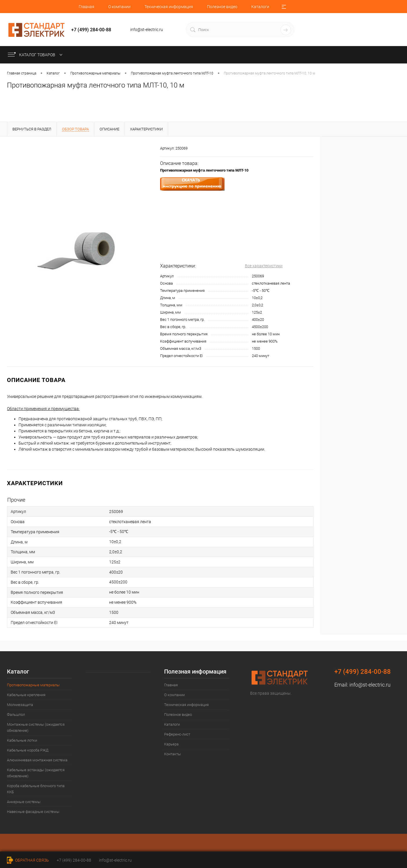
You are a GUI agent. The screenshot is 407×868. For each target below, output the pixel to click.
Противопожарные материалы (33, 685)
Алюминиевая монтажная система (37, 760)
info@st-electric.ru (370, 685)
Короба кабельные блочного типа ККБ (36, 789)
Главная (87, 7)
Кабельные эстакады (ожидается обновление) (36, 773)
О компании (119, 7)
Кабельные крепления (26, 695)
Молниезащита (20, 705)
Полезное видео (222, 7)
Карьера (171, 744)
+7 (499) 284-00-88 (74, 860)
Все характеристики (264, 266)
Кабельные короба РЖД (28, 750)
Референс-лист (177, 734)
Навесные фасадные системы (33, 812)
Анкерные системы (24, 802)
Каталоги (260, 7)
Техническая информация (169, 7)
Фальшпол (16, 715)
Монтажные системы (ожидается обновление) (36, 727)
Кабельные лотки (22, 740)
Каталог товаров (36, 55)
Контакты (173, 754)
